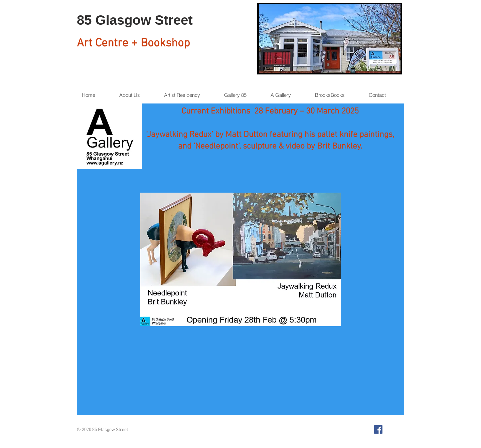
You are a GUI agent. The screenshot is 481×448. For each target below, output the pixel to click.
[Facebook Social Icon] (378, 429)
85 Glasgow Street (135, 20)
